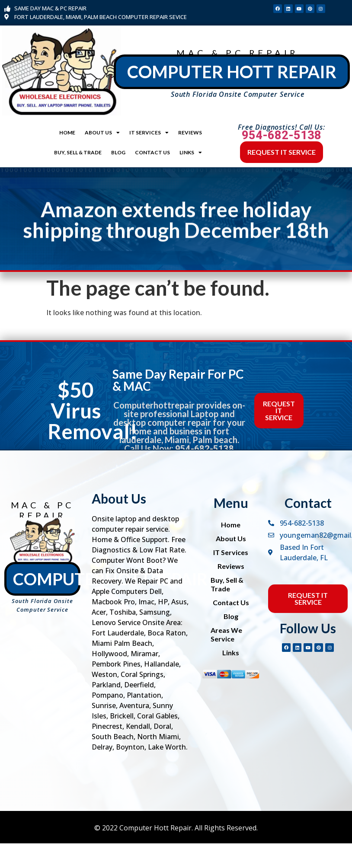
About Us (102, 133)
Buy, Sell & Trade (78, 152)
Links (191, 153)
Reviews (190, 132)
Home (67, 132)
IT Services (149, 133)
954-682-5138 (282, 135)
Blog (118, 152)
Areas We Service (226, 634)
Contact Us (152, 152)
